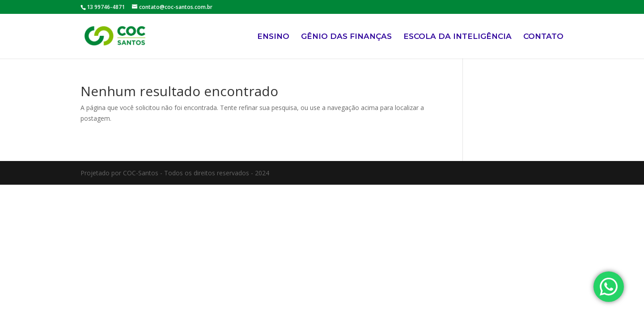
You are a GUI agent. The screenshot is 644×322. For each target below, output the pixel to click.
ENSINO (273, 37)
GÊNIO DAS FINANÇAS (346, 37)
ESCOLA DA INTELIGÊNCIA (458, 37)
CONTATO (543, 37)
